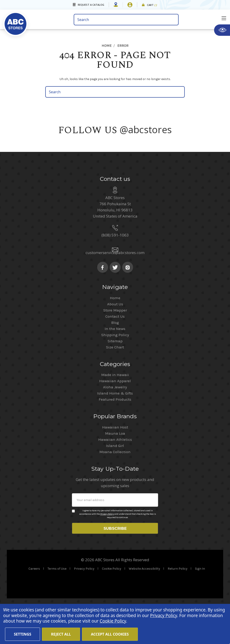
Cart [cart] (152, 5)
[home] (37, 21)
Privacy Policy (107, 547)
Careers (34, 603)
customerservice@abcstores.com (115, 285)
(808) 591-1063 (115, 268)
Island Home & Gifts (115, 426)
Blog (115, 355)
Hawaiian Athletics (115, 472)
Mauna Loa (115, 466)
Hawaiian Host (115, 460)
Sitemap (115, 374)
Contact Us (115, 349)
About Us (115, 337)
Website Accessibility (144, 603)
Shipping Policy (115, 367)
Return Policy (178, 603)
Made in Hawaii (115, 407)
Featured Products (115, 432)
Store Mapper (115, 343)
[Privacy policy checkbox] (73, 544)
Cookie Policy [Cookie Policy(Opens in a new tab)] (113, 621)
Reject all (61, 634)
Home (115, 330)
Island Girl (115, 478)
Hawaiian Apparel (115, 413)
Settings (23, 634)
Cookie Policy (112, 603)
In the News (115, 361)
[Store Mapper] (116, 5)
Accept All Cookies (110, 634)
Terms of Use (57, 603)
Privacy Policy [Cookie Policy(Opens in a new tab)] (164, 615)
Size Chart (115, 380)
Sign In (200, 603)
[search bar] (126, 20)
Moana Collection (115, 484)
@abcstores (146, 129)
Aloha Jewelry (115, 420)
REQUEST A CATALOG (91, 5)
